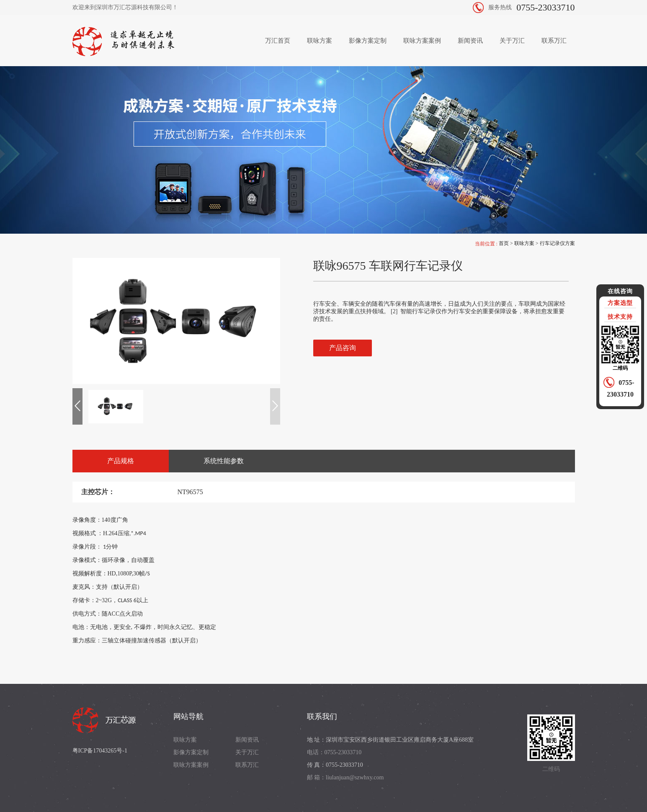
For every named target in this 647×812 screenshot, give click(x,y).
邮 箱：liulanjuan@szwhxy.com (345, 777)
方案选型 (620, 303)
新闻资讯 (470, 41)
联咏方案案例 (422, 41)
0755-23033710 (545, 7)
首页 (504, 243)
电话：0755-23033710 (334, 752)
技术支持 (620, 317)
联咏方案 (320, 41)
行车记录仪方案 (557, 243)
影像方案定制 (368, 41)
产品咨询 (343, 348)
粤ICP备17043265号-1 (100, 751)
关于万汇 (512, 41)
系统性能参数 (224, 461)
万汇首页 (278, 41)
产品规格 (121, 461)
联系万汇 (554, 41)
